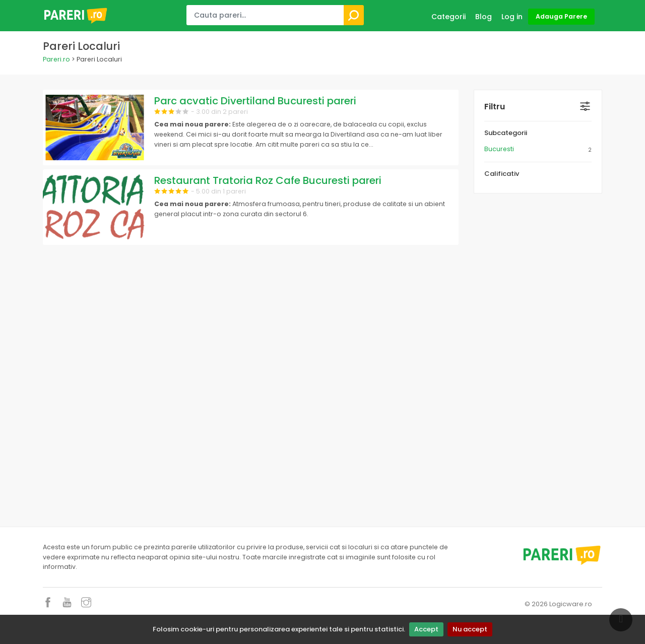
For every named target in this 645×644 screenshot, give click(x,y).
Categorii (448, 17)
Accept (426, 629)
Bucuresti (499, 149)
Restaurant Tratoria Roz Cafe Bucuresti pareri (268, 180)
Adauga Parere (561, 16)
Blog (483, 17)
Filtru (495, 107)
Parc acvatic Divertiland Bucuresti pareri (255, 101)
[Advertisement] (538, 357)
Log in (512, 17)
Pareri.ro (56, 59)
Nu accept (470, 629)
